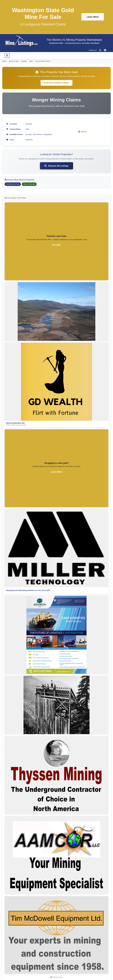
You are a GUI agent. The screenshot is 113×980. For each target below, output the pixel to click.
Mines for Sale (14, 61)
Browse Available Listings (57, 83)
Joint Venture (38, 134)
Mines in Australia (29, 184)
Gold (31, 61)
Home (4, 61)
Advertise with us (56, 977)
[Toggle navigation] (7, 55)
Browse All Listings (57, 166)
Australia (24, 61)
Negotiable (48, 134)
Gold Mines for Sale (13, 184)
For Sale (29, 134)
